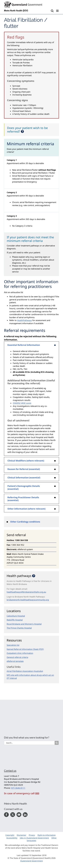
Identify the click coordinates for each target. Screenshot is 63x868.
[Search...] (29, 743)
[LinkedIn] (25, 815)
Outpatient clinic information (20, 653)
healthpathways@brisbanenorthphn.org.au (26, 592)
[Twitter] (13, 815)
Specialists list (13, 645)
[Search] (57, 743)
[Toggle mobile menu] (58, 11)
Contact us (10, 770)
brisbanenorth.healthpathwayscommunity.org (28, 600)
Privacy (32, 835)
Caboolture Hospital (16, 616)
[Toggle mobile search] (52, 11)
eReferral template (15, 661)
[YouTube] (19, 815)
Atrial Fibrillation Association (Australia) (25, 671)
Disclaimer (22, 835)
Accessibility (12, 838)
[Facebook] (6, 815)
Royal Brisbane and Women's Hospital (24, 624)
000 (37, 793)
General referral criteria (17, 657)
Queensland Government (32, 861)
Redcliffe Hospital (15, 620)
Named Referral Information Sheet (22, 649)
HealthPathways (24, 320)
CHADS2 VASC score (22, 403)
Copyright (10, 835)
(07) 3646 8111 (18, 788)
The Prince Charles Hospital (19, 628)
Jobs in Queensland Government (34, 838)
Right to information (47, 835)
